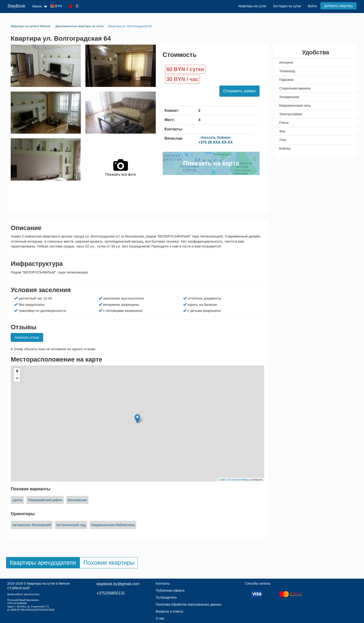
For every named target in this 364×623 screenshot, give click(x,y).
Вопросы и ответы (169, 611)
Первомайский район (45, 500)
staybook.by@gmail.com (118, 584)
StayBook (16, 6)
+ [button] (17, 372)
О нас (160, 618)
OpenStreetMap (240, 480)
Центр (17, 500)
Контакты (163, 583)
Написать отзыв (27, 337)
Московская (77, 500)
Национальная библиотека (113, 525)
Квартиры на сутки (252, 6)
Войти (312, 6)
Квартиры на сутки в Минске (48, 583)
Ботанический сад (71, 525)
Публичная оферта (170, 590)
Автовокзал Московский (32, 525)
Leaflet (222, 480)
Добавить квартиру (338, 6)
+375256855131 (111, 593)
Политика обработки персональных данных (189, 604)
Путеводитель (166, 597)
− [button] (17, 379)
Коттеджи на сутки (287, 6)
